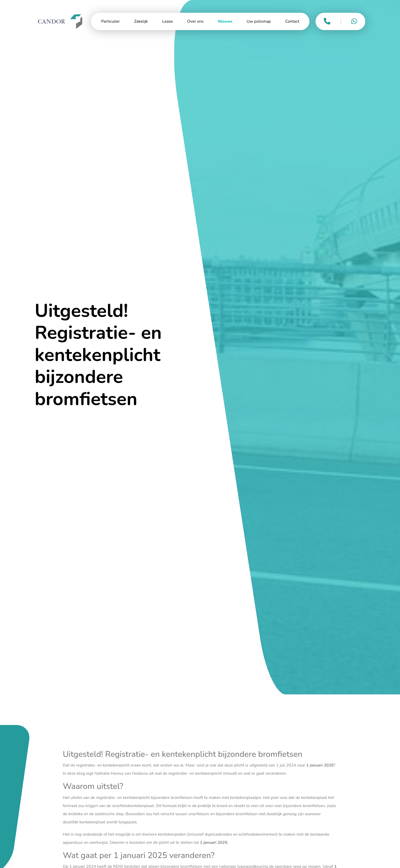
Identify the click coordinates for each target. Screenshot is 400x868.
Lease (168, 21)
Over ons (195, 21)
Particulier (111, 21)
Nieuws (225, 21)
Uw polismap (259, 21)
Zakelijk (141, 21)
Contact (292, 21)
